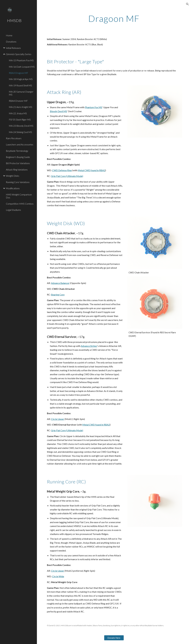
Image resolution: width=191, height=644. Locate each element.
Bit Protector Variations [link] (18, 163)
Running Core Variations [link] (18, 182)
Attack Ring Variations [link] (17, 170)
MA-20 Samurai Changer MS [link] (21, 93)
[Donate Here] (114, 638)
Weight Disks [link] (13, 176)
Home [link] (9, 35)
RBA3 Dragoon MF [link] (19, 73)
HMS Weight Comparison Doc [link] (19, 196)
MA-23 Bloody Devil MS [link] (21, 126)
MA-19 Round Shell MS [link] (20, 85)
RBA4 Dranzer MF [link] (18, 101)
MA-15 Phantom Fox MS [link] (21, 60)
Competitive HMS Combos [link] (20, 204)
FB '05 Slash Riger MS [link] (20, 119)
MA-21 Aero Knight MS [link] (21, 107)
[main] (114, 18)
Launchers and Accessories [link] (20, 144)
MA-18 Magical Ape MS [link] (21, 79)
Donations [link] (11, 42)
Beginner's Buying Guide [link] (18, 157)
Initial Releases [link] (13, 48)
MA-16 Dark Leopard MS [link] (22, 67)
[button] (187, 4)
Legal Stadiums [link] (13, 210)
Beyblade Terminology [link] (17, 151)
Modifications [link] (13, 188)
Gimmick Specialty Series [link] (19, 54)
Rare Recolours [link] (14, 138)
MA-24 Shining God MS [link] (20, 132)
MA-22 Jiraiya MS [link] (18, 113)
